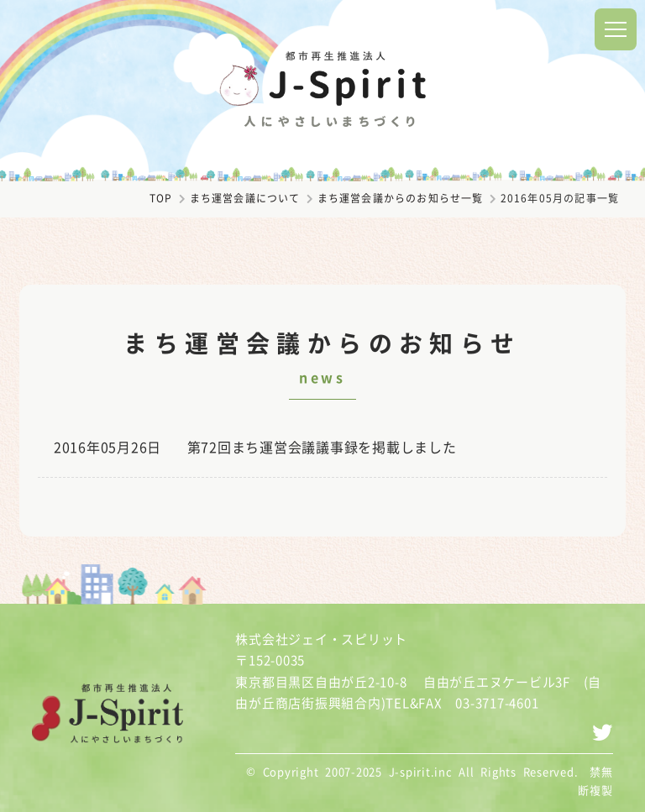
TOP (161, 198)
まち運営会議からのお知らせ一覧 (401, 198)
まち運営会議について (245, 198)
